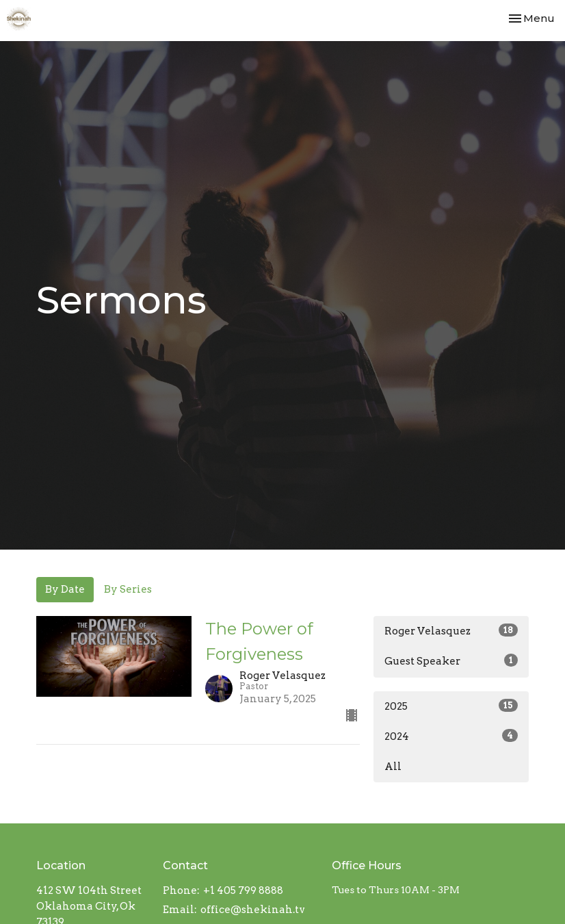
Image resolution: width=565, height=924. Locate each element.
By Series (128, 589)
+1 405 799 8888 (243, 890)
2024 (451, 736)
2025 (451, 706)
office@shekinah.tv (253, 910)
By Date (65, 589)
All (393, 767)
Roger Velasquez (451, 630)
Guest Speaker (451, 660)
